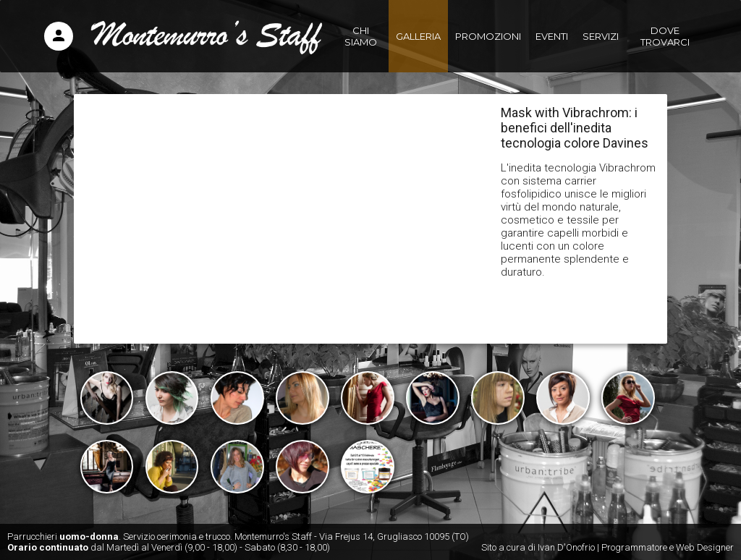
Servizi (601, 36)
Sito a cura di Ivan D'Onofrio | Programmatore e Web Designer (607, 547)
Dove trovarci (665, 36)
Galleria (418, 36)
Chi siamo (361, 36)
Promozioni (488, 36)
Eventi (552, 36)
